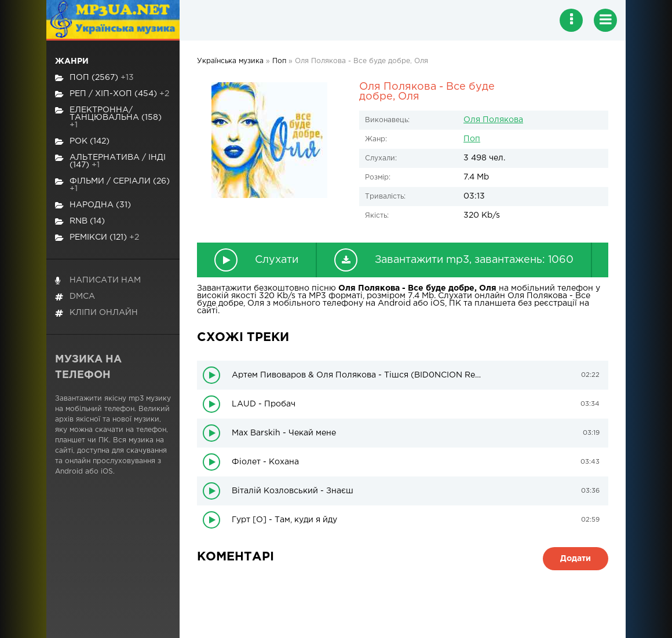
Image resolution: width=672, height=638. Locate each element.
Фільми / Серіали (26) (112, 185)
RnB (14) (80, 221)
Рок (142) (82, 142)
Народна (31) (93, 205)
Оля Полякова (493, 120)
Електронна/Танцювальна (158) (108, 118)
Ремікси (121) (97, 238)
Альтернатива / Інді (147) (110, 161)
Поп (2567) (94, 78)
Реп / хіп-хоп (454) (112, 94)
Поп (472, 139)
